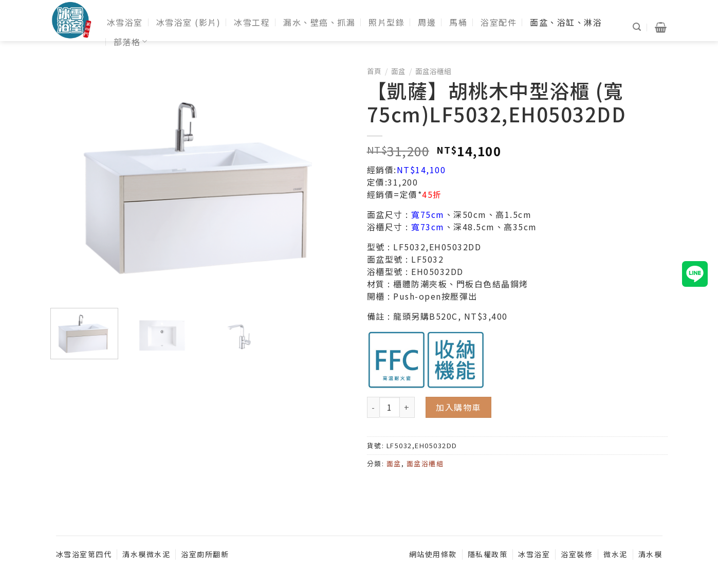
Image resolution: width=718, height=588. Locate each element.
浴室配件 (499, 22)
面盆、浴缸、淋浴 (566, 22)
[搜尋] (637, 27)
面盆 (398, 71)
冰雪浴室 (125, 22)
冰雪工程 (252, 22)
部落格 (131, 42)
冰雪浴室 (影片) (189, 22)
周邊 (427, 22)
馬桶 (458, 22)
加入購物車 (458, 407)
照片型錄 (386, 22)
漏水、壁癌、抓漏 (319, 22)
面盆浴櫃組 (433, 71)
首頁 (374, 71)
